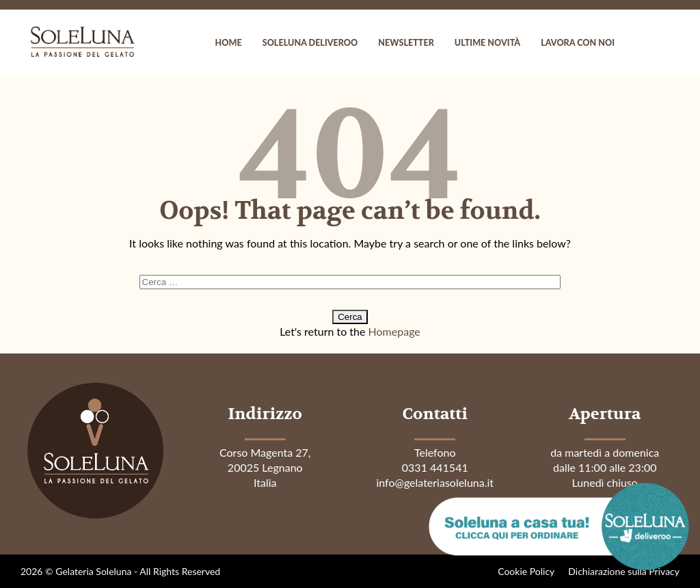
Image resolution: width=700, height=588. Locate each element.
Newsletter (406, 43)
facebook (638, 43)
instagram (666, 43)
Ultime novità (487, 43)
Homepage (394, 331)
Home (229, 43)
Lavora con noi (578, 43)
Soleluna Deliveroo (310, 43)
